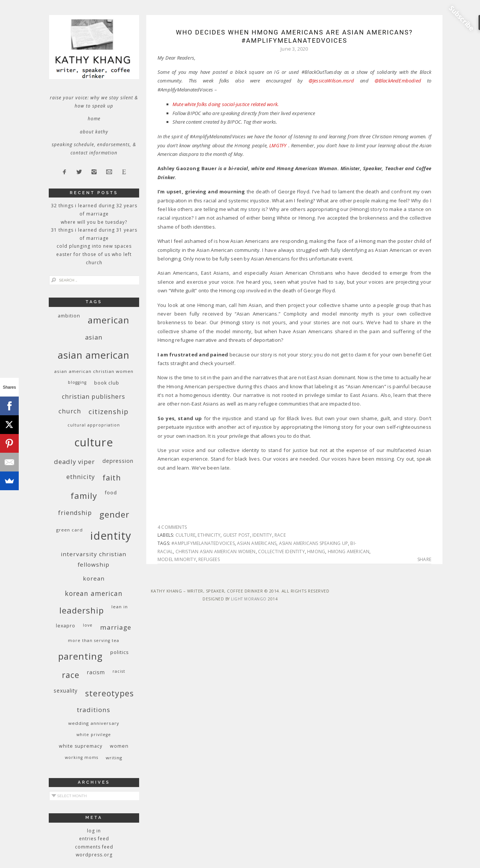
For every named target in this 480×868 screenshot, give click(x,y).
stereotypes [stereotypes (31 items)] (109, 693)
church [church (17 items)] (70, 411)
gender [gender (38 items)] (114, 514)
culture (185, 535)
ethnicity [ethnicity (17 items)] (81, 477)
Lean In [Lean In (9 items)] (120, 607)
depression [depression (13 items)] (118, 461)
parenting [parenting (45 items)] (80, 656)
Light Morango (249, 599)
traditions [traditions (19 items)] (94, 710)
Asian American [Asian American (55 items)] (94, 355)
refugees (209, 559)
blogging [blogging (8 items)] (77, 382)
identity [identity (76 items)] (111, 536)
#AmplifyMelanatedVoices (203, 543)
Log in (94, 831)
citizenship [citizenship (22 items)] (109, 411)
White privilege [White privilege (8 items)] (94, 735)
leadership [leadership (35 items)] (82, 610)
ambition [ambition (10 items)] (69, 316)
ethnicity (209, 535)
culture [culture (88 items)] (94, 442)
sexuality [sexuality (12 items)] (66, 691)
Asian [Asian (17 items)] (94, 337)
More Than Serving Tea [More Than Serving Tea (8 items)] (94, 641)
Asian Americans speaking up (313, 543)
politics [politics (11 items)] (120, 652)
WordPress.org (94, 855)
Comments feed (94, 847)
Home (94, 119)
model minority (177, 559)
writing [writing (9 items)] (114, 758)
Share (424, 560)
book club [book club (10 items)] (107, 383)
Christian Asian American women (216, 551)
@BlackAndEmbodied (398, 81)
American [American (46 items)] (109, 320)
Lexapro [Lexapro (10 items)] (66, 626)
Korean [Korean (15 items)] (94, 578)
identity (262, 535)
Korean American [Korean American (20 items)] (94, 593)
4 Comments (172, 527)
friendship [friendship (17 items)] (75, 513)
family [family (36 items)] (84, 496)
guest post (237, 535)
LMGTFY (278, 145)
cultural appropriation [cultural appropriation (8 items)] (94, 425)
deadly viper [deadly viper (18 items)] (74, 462)
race (280, 535)
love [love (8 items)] (88, 625)
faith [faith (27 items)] (112, 478)
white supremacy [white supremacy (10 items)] (81, 746)
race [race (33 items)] (71, 675)
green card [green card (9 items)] (70, 530)
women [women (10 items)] (119, 746)
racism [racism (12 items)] (96, 672)
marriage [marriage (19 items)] (116, 627)
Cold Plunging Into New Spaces (94, 246)
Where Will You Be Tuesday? (94, 222)
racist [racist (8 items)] (119, 671)
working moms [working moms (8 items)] (82, 757)
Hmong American (349, 551)
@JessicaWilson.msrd (331, 81)
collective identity (281, 551)
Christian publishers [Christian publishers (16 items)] (94, 397)
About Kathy (94, 132)
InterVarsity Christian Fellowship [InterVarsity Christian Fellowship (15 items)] (94, 559)
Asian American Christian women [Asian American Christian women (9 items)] (94, 371)
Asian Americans (257, 543)
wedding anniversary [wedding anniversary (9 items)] (94, 723)
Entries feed (94, 839)
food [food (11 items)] (111, 492)
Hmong (316, 551)
